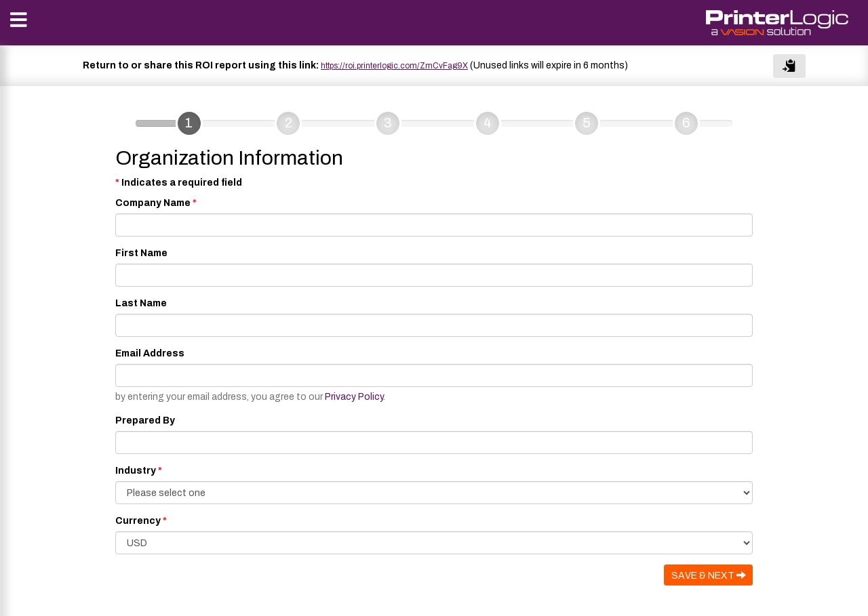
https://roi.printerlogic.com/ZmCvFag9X (394, 66)
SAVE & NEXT (709, 575)
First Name (141, 253)
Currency (138, 521)
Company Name (153, 203)
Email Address (150, 353)
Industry (136, 471)
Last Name (141, 303)
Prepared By (145, 420)
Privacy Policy (354, 397)
